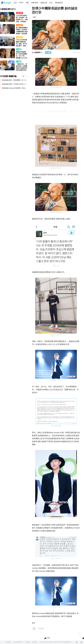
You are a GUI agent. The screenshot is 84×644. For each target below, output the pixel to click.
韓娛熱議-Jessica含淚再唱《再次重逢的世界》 (15, 88)
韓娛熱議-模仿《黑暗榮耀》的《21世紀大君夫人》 (15, 80)
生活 (51, 3)
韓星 (27, 3)
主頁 (15, 3)
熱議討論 (44, 3)
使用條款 (9, 642)
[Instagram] (81, 642)
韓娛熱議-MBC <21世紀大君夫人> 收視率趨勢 (15, 84)
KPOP (21, 3)
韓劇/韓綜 (35, 3)
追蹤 (48, 53)
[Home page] (6, 3)
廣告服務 (35, 642)
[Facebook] (77, 642)
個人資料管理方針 (18, 642)
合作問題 (28, 642)
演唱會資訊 (59, 3)
